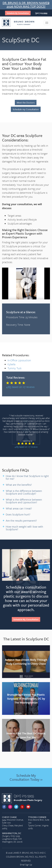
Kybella (11, 364)
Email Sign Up (26, 865)
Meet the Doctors (26, 102)
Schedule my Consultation (26, 109)
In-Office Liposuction (19, 360)
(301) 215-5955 (41, 13)
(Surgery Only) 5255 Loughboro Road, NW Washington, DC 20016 (13, 838)
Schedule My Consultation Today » (26, 777)
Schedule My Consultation (18, 13)
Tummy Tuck (15, 368)
